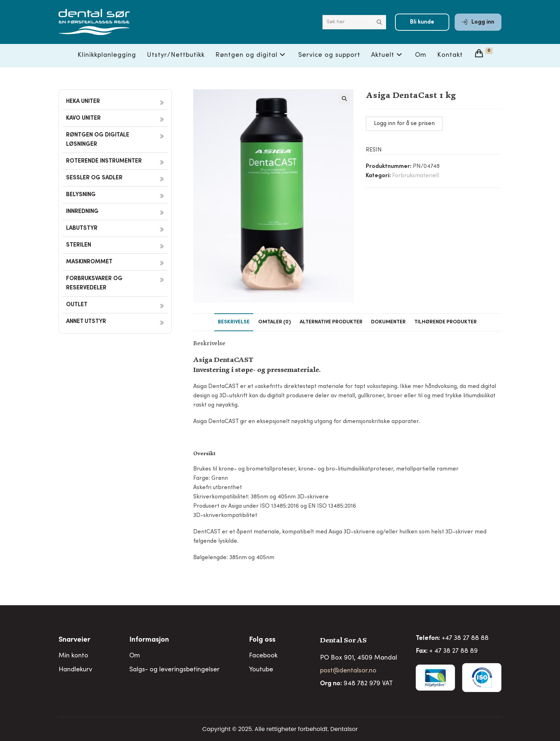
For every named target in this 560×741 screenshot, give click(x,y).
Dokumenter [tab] (388, 322)
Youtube (261, 670)
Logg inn (478, 22)
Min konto (73, 656)
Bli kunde (422, 22)
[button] (344, 99)
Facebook (263, 656)
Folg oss (262, 640)
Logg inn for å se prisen (404, 124)
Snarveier (74, 640)
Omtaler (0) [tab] (275, 322)
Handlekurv (75, 670)
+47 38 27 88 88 (465, 638)
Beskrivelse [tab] (234, 322)
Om (135, 656)
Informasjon (149, 640)
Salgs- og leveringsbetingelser (174, 670)
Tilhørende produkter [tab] (446, 322)
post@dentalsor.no (348, 671)
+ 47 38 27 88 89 (454, 651)
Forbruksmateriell (416, 176)
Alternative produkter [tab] (331, 322)
